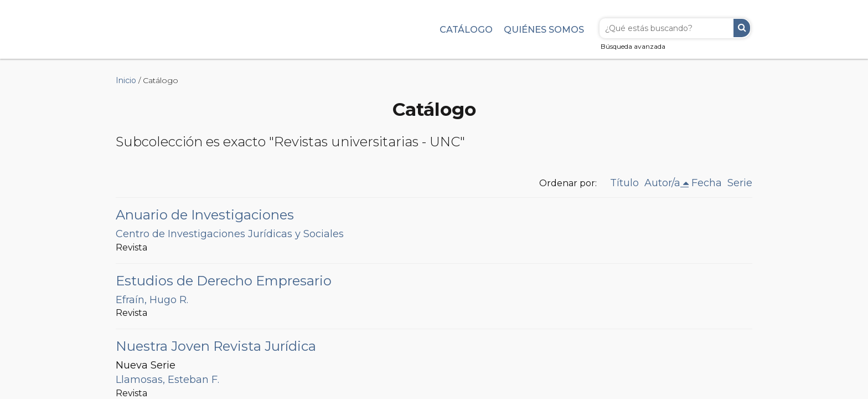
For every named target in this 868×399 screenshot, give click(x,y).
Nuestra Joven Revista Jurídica (216, 346)
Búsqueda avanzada (633, 46)
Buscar (742, 28)
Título (624, 183)
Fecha (707, 183)
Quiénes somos (544, 29)
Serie (740, 183)
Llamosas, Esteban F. (167, 380)
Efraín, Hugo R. (152, 300)
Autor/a (662, 183)
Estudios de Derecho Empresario (224, 281)
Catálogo (466, 29)
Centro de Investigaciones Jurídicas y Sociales (230, 234)
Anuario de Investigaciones (205, 215)
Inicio (126, 80)
